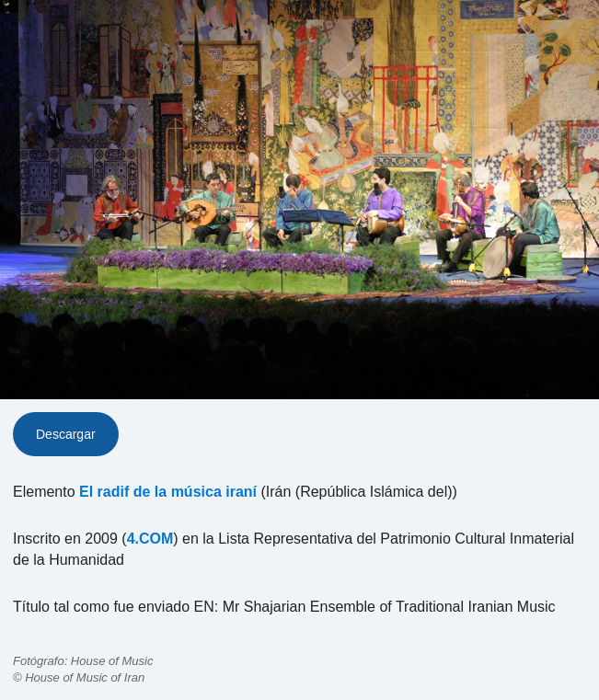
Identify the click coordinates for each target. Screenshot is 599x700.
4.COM (150, 539)
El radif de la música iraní (168, 492)
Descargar (66, 434)
